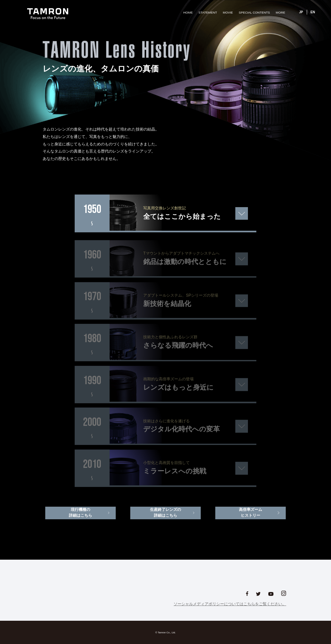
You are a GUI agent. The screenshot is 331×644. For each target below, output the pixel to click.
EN (313, 12)
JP (301, 12)
